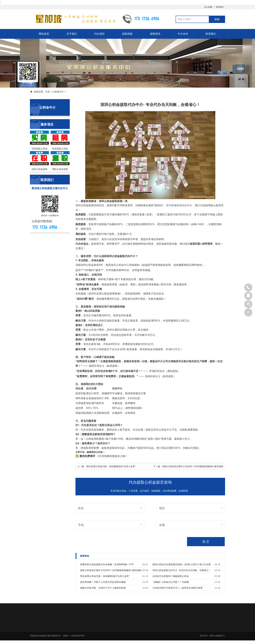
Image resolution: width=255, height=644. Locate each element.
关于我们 (72, 34)
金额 (162, 525)
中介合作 (183, 34)
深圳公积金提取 (108, 201)
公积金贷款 (92, 439)
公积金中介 (58, 92)
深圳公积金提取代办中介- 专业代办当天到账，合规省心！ (182, 570)
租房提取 (81, 214)
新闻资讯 (155, 34)
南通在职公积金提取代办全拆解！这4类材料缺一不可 (107, 564)
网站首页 (44, 34)
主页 (47, 92)
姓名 (81, 508)
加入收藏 (208, 7)
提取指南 (127, 34)
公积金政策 (87, 205)
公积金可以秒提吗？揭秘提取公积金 (171, 576)
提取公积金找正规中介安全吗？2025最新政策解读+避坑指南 (193, 466)
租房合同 (166, 265)
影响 (102, 413)
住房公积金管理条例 (108, 294)
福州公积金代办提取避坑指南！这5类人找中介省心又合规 (181, 564)
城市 (162, 508)
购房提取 (81, 224)
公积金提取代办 (121, 256)
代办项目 (100, 34)
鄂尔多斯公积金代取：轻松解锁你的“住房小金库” (111, 466)
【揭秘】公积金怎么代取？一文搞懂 (171, 582)
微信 (82, 456)
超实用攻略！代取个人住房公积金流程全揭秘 (103, 582)
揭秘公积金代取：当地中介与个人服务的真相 (103, 588)
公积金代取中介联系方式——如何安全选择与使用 (177, 588)
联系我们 (220, 7)
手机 (81, 525)
